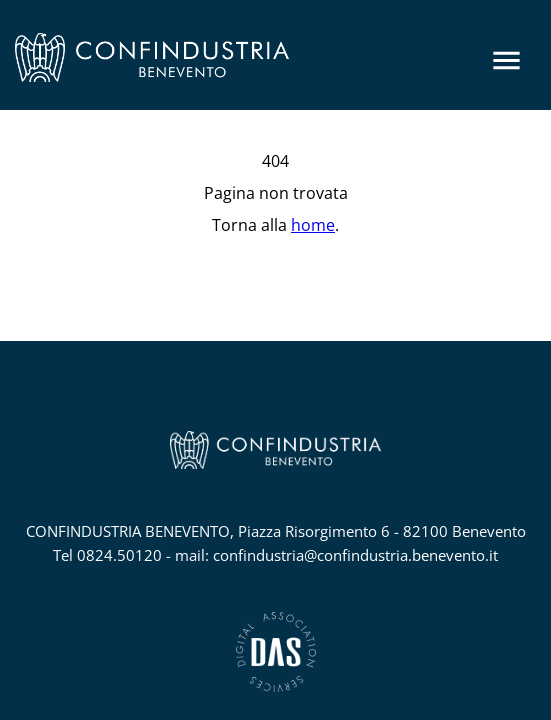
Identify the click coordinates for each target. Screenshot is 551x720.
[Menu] (506, 60)
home (313, 225)
